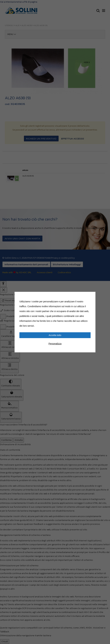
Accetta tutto (55, 335)
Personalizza (55, 344)
